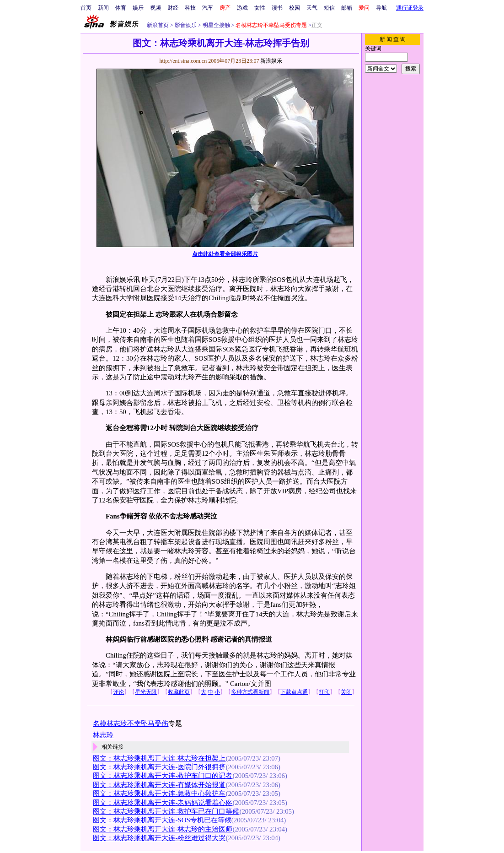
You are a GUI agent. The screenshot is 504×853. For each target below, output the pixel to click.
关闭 (346, 692)
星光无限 (146, 692)
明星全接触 (216, 25)
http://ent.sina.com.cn (184, 61)
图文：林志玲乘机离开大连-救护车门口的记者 (163, 776)
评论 (118, 692)
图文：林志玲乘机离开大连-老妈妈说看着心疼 (163, 803)
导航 (381, 8)
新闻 (103, 8)
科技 (190, 8)
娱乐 (138, 8)
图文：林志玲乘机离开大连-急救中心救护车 (159, 794)
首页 (86, 8)
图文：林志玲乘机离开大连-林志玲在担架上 (159, 758)
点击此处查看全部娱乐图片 (225, 254)
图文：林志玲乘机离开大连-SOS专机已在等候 (162, 820)
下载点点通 (294, 692)
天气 (312, 8)
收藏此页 (179, 692)
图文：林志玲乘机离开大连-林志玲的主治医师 (163, 829)
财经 (173, 8)
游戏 (242, 8)
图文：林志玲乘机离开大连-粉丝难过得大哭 (159, 838)
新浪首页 (158, 25)
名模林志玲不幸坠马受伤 (131, 723)
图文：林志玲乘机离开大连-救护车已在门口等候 (166, 811)
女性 (260, 8)
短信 (329, 8)
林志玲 (103, 735)
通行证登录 (410, 8)
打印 (324, 692)
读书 (277, 8)
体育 (121, 8)
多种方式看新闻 (250, 692)
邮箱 (347, 8)
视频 (155, 8)
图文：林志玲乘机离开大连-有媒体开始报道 (159, 785)
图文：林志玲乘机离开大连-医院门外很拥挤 (159, 767)
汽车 (208, 8)
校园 (295, 8)
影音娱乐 (186, 25)
